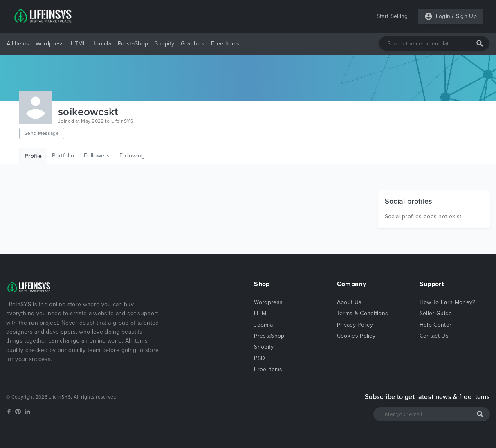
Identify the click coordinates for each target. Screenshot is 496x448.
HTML (78, 44)
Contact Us (434, 336)
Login (443, 16)
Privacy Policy (355, 325)
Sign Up (466, 16)
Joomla (102, 44)
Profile (33, 156)
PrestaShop (133, 44)
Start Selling (392, 16)
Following (132, 156)
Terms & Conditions (363, 313)
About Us (349, 302)
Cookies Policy (356, 336)
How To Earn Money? (447, 302)
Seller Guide (436, 313)
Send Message (42, 133)
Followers (97, 156)
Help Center (436, 325)
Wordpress (50, 44)
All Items (18, 44)
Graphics (193, 44)
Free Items (225, 44)
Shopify (164, 44)
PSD (259, 358)
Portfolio (63, 156)
